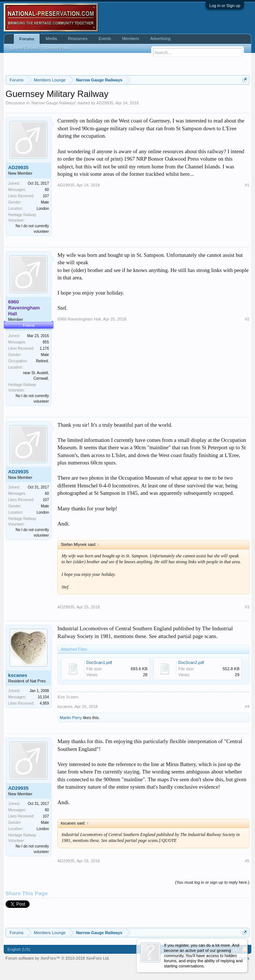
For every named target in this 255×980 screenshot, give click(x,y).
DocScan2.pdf (191, 662)
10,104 (43, 697)
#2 (247, 319)
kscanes (18, 675)
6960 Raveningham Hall (79, 319)
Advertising (160, 38)
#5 (247, 861)
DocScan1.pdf (99, 662)
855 (46, 342)
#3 (247, 607)
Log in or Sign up (225, 6)
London (43, 209)
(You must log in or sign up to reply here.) (212, 882)
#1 (247, 185)
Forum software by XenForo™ (58, 958)
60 (47, 190)
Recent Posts (58, 48)
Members (131, 38)
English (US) (19, 949)
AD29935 (105, 103)
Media (51, 38)
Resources (78, 38)
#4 (247, 707)
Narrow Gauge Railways (54, 103)
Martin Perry (71, 718)
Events (105, 38)
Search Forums (24, 48)
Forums (27, 39)
